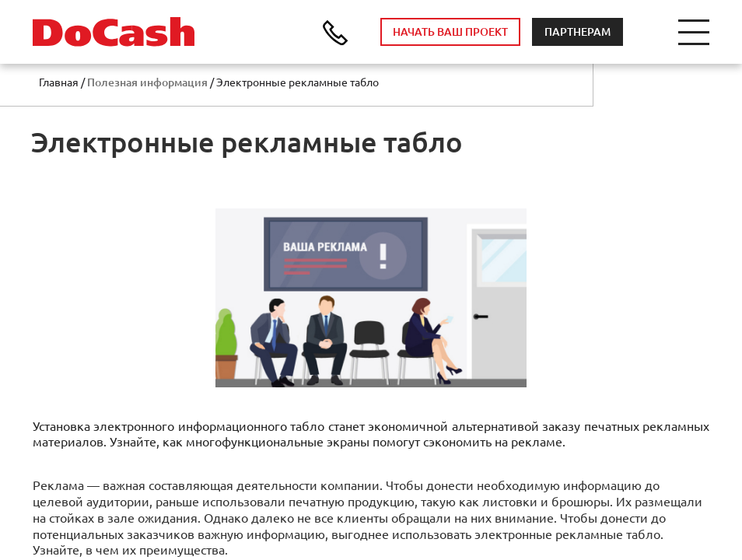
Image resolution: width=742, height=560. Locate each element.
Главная (59, 82)
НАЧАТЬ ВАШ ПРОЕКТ (450, 32)
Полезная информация (147, 82)
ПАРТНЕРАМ (577, 32)
